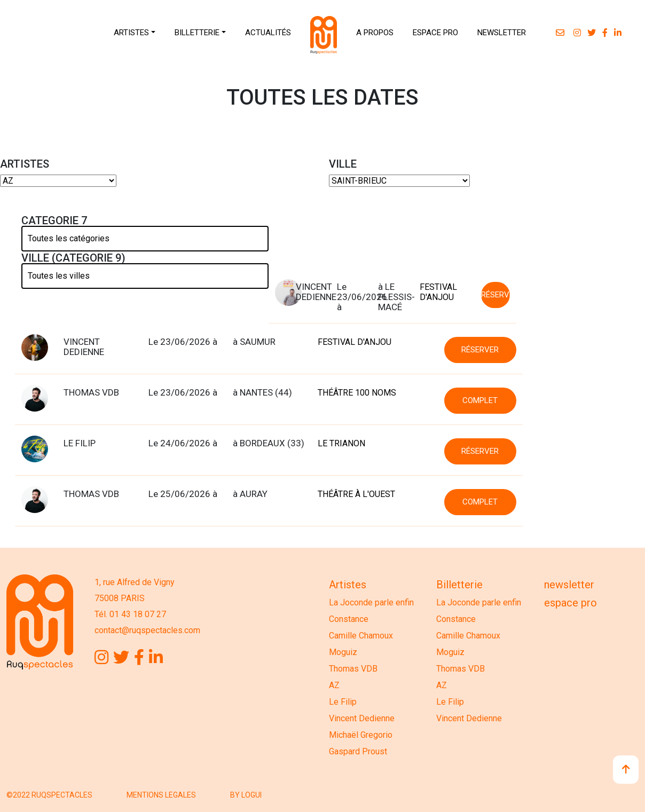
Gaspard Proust (358, 751)
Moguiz (343, 652)
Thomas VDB (353, 669)
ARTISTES (131, 33)
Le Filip (343, 702)
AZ (334, 685)
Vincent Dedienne (362, 718)
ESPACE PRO (435, 33)
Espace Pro (571, 603)
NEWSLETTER (502, 33)
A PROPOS (375, 33)
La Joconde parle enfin (371, 602)
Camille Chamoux (361, 636)
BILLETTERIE (197, 33)
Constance (349, 619)
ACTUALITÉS (268, 33)
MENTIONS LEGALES (161, 795)
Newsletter (569, 585)
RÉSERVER (495, 295)
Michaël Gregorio (361, 735)
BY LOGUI (246, 795)
